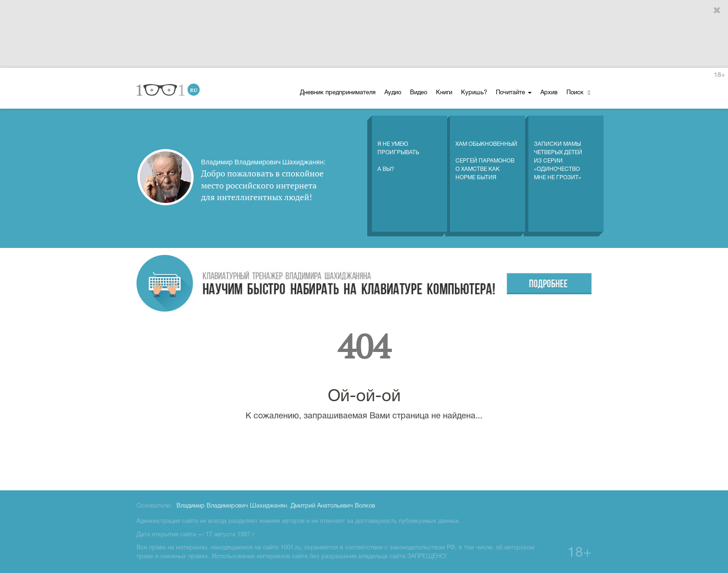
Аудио (393, 93)
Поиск (578, 93)
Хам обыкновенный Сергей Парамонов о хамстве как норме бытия (486, 151)
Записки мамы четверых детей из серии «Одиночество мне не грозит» (558, 151)
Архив (549, 93)
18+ (719, 75)
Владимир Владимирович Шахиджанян (232, 506)
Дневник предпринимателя (338, 93)
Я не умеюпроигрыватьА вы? (398, 147)
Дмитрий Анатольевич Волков (333, 506)
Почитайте (514, 93)
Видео (419, 93)
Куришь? (474, 93)
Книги (444, 93)
